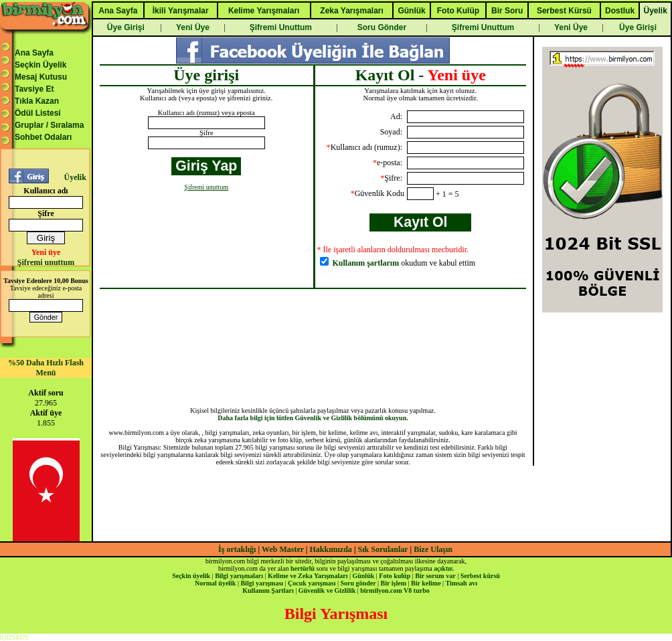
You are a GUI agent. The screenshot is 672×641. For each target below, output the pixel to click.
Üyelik (75, 177)
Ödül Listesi (38, 113)
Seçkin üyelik (191, 576)
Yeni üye (46, 252)
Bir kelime (426, 583)
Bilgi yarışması (262, 583)
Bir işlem (394, 583)
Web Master (284, 549)
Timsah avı (461, 583)
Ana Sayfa (34, 53)
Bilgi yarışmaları (239, 576)
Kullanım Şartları (268, 590)
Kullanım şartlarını (366, 263)
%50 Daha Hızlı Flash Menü (46, 368)
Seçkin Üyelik (40, 65)
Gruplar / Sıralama (49, 125)
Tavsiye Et (34, 89)
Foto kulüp (395, 576)
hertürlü (303, 568)
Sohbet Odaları (43, 137)
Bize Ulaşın (433, 549)
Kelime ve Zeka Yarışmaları (308, 576)
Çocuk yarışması (312, 583)
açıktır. (444, 568)
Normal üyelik (215, 583)
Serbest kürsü (480, 576)
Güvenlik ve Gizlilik (327, 590)
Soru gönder (358, 583)
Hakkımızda (331, 549)
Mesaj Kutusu (41, 77)
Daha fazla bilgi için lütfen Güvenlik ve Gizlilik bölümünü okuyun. (313, 418)
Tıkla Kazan (37, 101)
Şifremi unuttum (46, 262)
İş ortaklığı (237, 549)
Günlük (363, 576)
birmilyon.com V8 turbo (395, 590)
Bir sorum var (435, 576)
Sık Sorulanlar (383, 549)
